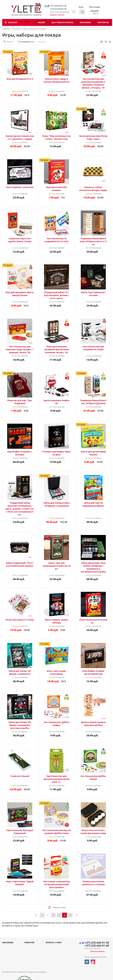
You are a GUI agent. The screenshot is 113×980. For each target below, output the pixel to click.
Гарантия (29, 942)
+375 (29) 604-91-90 (58, 6)
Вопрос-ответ (54, 942)
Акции (41, 22)
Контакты (103, 22)
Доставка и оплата (62, 22)
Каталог (13, 22)
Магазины (85, 22)
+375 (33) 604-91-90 (58, 9)
